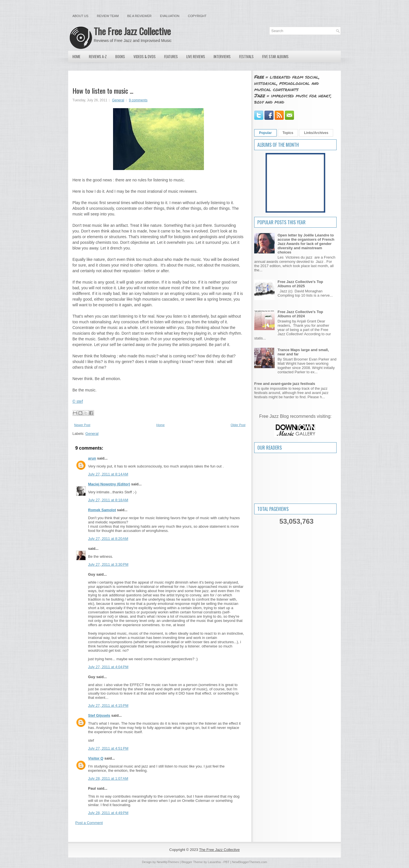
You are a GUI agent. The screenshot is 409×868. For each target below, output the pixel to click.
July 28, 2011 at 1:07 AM (108, 778)
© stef (78, 401)
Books (120, 56)
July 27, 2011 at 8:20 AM (108, 539)
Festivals (246, 56)
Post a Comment (89, 823)
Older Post (238, 425)
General (118, 100)
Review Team (108, 16)
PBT (227, 862)
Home (76, 56)
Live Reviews (196, 56)
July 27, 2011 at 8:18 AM (108, 500)
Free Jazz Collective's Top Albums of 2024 (300, 314)
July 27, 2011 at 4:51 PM (108, 748)
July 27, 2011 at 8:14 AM (108, 474)
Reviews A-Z (98, 56)
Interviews (222, 56)
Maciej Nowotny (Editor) (109, 484)
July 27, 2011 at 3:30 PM (108, 564)
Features (171, 56)
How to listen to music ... (103, 91)
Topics (288, 133)
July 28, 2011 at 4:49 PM (108, 813)
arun (92, 458)
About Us (80, 16)
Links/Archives (316, 133)
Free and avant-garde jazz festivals (285, 384)
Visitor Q (96, 758)
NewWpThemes (168, 862)
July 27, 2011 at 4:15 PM (108, 705)
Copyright (197, 16)
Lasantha (214, 862)
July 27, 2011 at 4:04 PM (108, 667)
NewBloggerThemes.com (250, 862)
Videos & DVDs (145, 56)
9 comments (138, 100)
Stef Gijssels (99, 715)
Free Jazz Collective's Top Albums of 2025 (300, 284)
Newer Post (82, 425)
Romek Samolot (102, 510)
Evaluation (170, 16)
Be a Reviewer (139, 16)
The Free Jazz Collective (132, 31)
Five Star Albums (275, 56)
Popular (265, 133)
